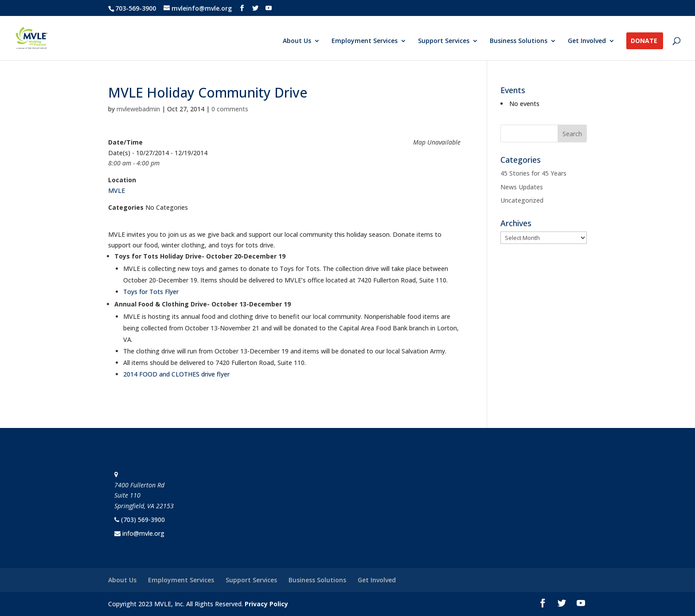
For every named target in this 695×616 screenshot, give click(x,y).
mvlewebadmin (138, 109)
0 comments (230, 109)
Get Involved (587, 41)
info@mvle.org (143, 533)
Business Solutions (519, 41)
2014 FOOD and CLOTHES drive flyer (176, 374)
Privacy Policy (266, 604)
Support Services (444, 41)
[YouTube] (269, 8)
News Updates (522, 187)
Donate (644, 41)
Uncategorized (522, 200)
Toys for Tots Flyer (151, 292)
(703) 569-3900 (143, 520)
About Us (297, 41)
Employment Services (365, 41)
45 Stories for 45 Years (533, 173)
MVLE (117, 190)
